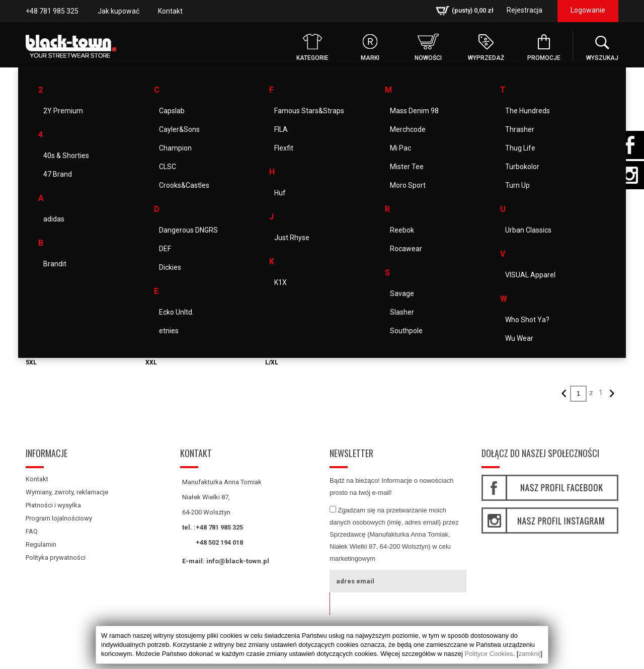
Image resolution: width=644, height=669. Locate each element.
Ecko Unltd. (176, 312)
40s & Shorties (66, 156)
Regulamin (41, 544)
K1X (280, 282)
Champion (175, 148)
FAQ (32, 531)
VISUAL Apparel (530, 275)
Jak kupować (118, 11)
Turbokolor (522, 167)
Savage (402, 293)
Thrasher (520, 129)
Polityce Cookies (489, 654)
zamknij (529, 654)
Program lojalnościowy (59, 518)
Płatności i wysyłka (53, 505)
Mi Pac (400, 148)
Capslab (172, 111)
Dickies (170, 267)
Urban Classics (528, 230)
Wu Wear (519, 338)
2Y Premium (63, 111)
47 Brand (58, 174)
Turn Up (517, 185)
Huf (280, 193)
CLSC (168, 167)
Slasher (402, 312)
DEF (165, 249)
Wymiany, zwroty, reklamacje (67, 492)
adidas (54, 219)
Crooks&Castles (184, 185)
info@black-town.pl (238, 561)
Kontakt (170, 11)
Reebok (402, 230)
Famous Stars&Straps (309, 111)
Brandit (55, 264)
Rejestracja (525, 10)
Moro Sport (408, 185)
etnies (169, 331)
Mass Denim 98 (414, 111)
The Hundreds (528, 111)
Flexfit (284, 148)
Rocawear (406, 249)
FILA (281, 129)
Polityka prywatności (56, 557)
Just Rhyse (292, 238)
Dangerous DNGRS (188, 230)
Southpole (406, 331)
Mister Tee (407, 167)
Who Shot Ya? (527, 320)
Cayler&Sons (179, 129)
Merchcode (408, 129)
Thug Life (520, 148)
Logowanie (588, 10)
